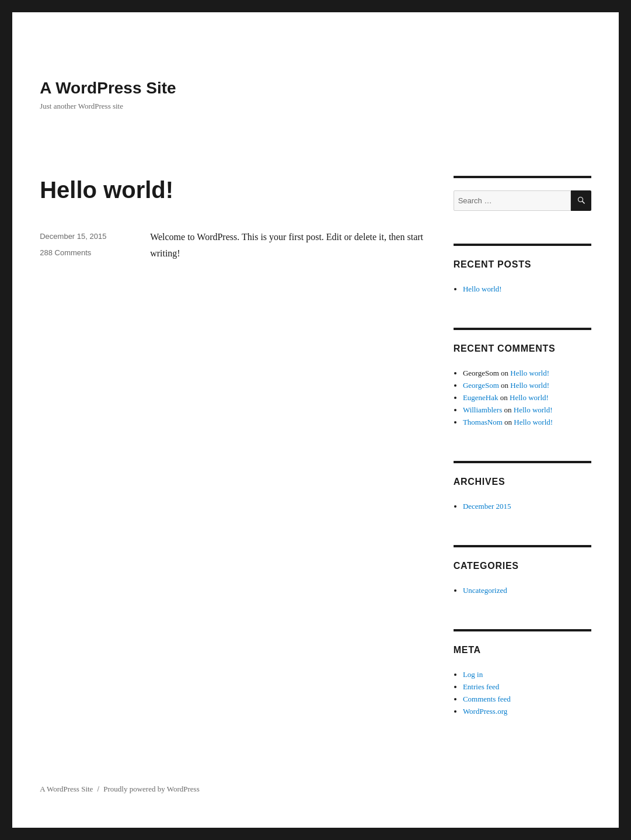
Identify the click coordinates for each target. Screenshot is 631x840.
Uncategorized (485, 590)
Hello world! (107, 190)
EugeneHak (481, 398)
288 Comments (65, 253)
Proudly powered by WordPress (151, 789)
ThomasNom (483, 422)
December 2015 (487, 506)
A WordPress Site (108, 88)
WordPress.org (485, 711)
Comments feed (487, 699)
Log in (473, 674)
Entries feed (481, 687)
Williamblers (482, 410)
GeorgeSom (481, 385)
